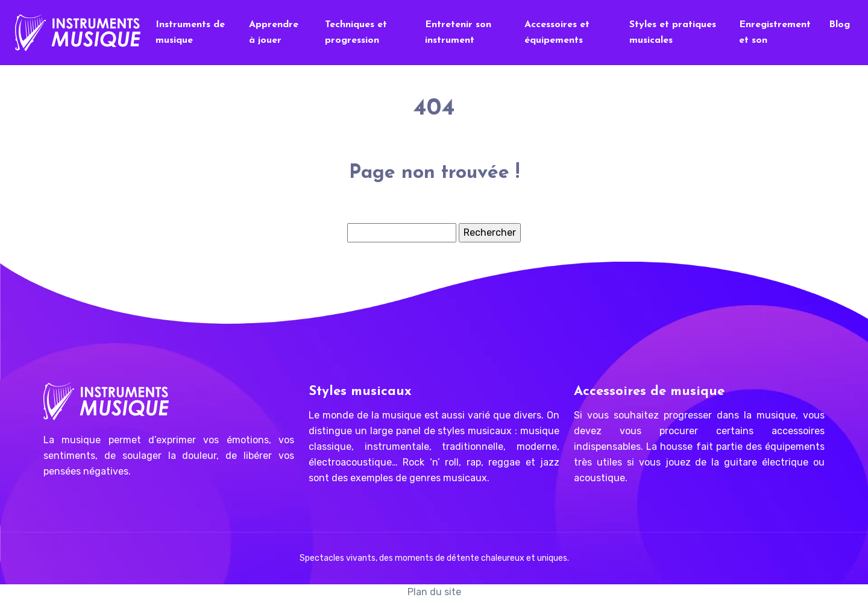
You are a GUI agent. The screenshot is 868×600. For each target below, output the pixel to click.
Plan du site (434, 592)
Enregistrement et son (775, 33)
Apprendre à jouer (274, 33)
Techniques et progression (356, 33)
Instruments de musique (190, 33)
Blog (839, 25)
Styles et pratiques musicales (673, 33)
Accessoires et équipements (557, 33)
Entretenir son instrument (458, 33)
